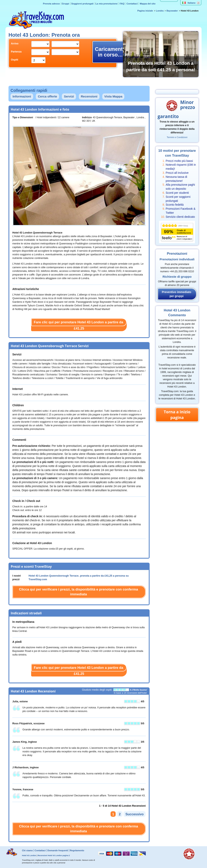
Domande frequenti (58, 850)
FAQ (122, 4)
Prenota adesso (52, 4)
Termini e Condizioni (177, 137)
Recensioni (89, 96)
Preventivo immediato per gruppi (177, 294)
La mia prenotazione (107, 4)
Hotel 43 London (29, 855)
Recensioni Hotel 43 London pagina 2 (54, 855)
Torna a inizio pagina (177, 415)
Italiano (189, 3)
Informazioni (22, 96)
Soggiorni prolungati (83, 4)
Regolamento (77, 850)
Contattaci (132, 4)
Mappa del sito (148, 4)
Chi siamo (27, 850)
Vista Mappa (113, 96)
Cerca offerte (47, 96)
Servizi (69, 96)
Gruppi (66, 4)
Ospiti (15, 60)
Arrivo (15, 44)
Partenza (16, 52)
